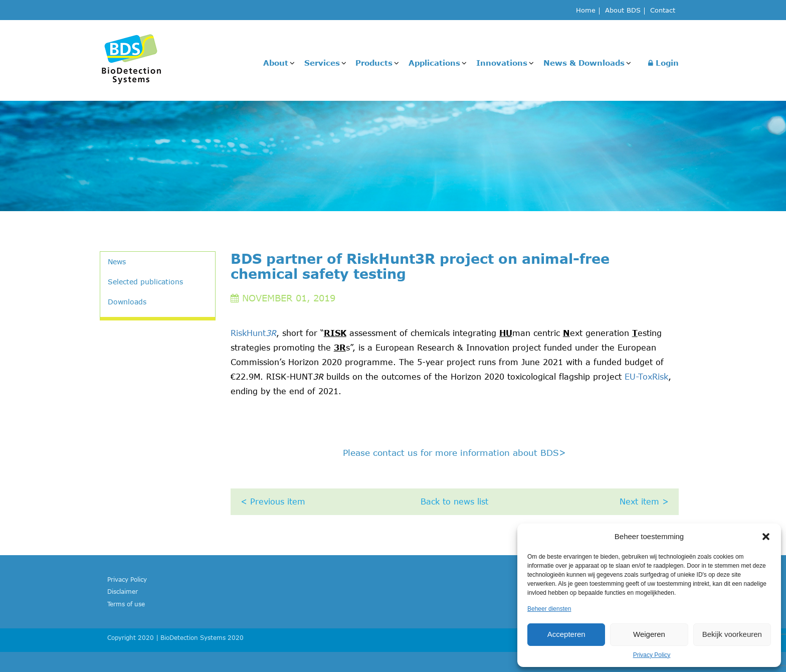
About (276, 63)
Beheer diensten (549, 609)
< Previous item (273, 501)
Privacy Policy (652, 655)
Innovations (502, 63)
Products (374, 63)
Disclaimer (123, 591)
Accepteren (566, 634)
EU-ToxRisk (646, 377)
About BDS (623, 11)
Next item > (644, 501)
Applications (434, 63)
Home (586, 11)
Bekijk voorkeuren (732, 634)
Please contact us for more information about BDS (454, 452)
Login (663, 63)
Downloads (127, 302)
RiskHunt (253, 333)
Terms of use (126, 604)
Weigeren (649, 634)
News (117, 262)
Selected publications (145, 282)
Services (322, 63)
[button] (766, 537)
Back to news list (454, 501)
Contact (663, 11)
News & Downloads (584, 63)
